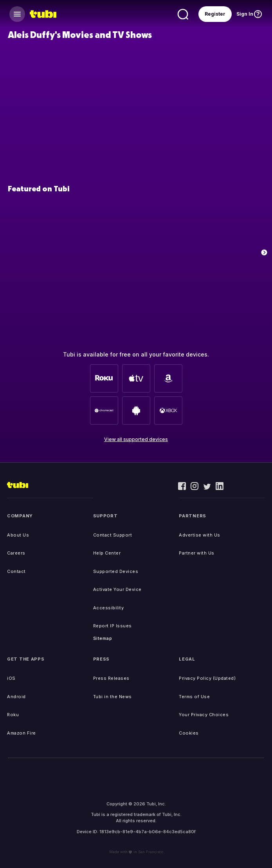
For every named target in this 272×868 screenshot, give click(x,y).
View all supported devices (136, 439)
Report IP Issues (113, 626)
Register (215, 14)
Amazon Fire (22, 733)
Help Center (107, 553)
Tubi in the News (113, 697)
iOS (11, 678)
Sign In (245, 14)
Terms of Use (194, 697)
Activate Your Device (117, 589)
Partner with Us (197, 553)
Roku (13, 715)
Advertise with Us (200, 535)
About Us (18, 535)
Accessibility (109, 608)
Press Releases (111, 678)
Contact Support (113, 535)
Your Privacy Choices (204, 715)
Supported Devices (116, 571)
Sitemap (103, 638)
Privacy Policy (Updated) (207, 678)
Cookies (189, 733)
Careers (16, 553)
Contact (16, 571)
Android (16, 697)
